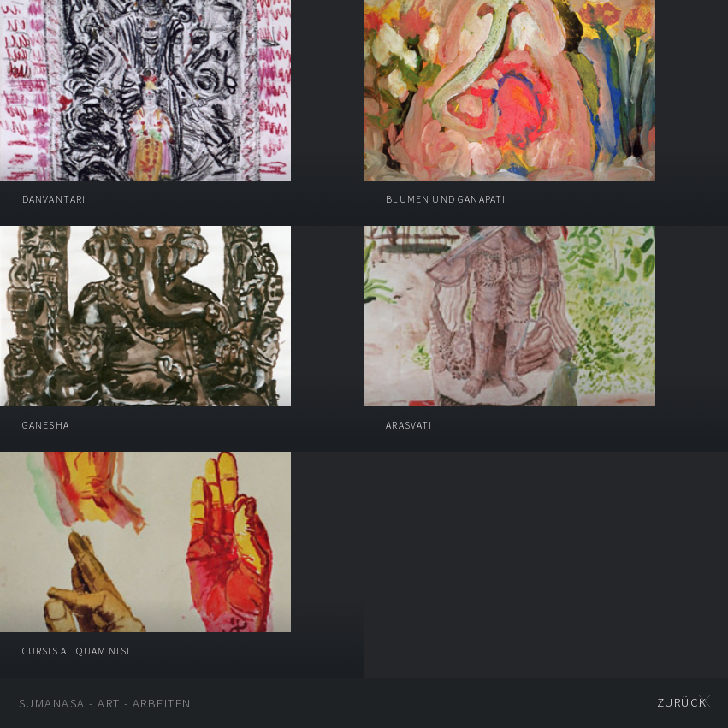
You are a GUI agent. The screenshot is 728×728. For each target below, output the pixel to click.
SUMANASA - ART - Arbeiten (105, 703)
